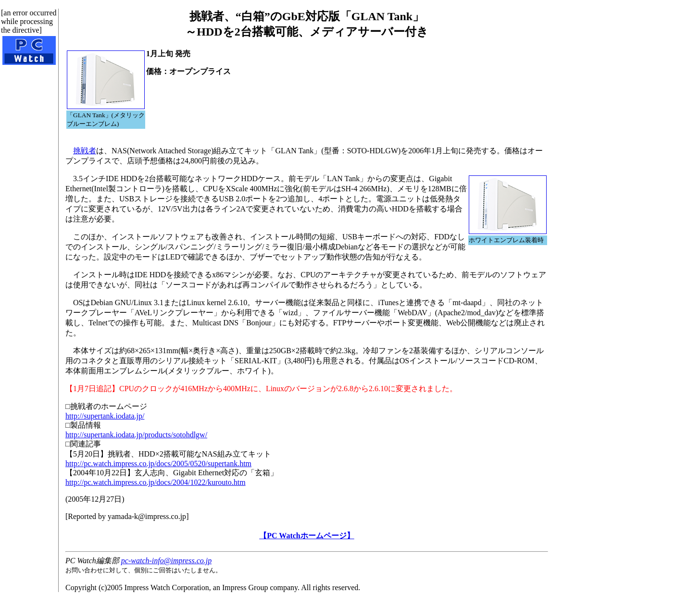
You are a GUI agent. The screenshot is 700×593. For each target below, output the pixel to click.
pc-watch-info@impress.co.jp (166, 561)
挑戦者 (85, 151)
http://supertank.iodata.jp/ (105, 416)
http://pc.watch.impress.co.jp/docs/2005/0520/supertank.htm (158, 463)
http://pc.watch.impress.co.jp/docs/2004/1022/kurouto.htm (156, 482)
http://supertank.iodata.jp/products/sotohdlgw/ (136, 435)
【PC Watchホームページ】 (306, 536)
